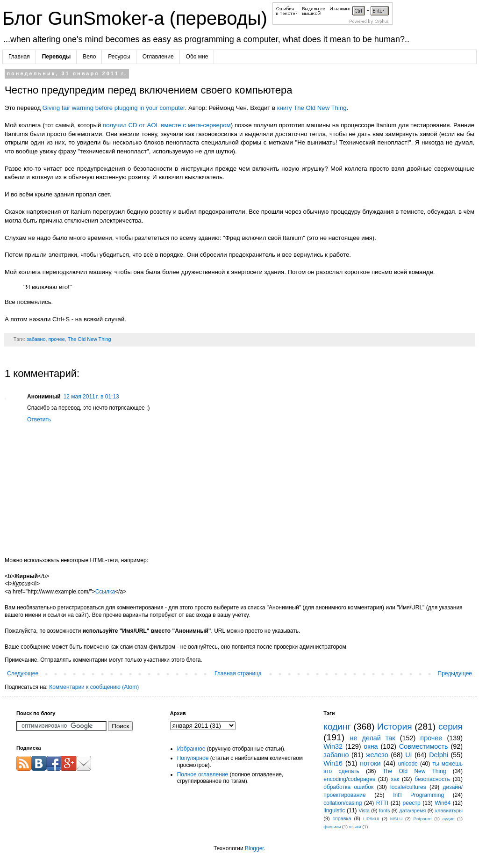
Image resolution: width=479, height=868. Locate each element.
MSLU (397, 819)
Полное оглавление (203, 774)
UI (408, 755)
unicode (408, 764)
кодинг (337, 727)
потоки (370, 763)
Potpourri (422, 819)
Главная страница (238, 673)
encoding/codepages (349, 779)
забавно (36, 339)
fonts (384, 810)
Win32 (333, 746)
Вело (89, 57)
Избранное (191, 749)
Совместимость (424, 746)
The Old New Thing (89, 339)
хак (395, 779)
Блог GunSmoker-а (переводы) (137, 18)
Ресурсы (119, 57)
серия (450, 727)
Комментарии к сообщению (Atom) (94, 687)
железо (377, 755)
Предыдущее (455, 673)
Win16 (333, 763)
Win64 (443, 803)
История (394, 727)
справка (342, 818)
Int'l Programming (418, 795)
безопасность (432, 779)
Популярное (193, 758)
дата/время (412, 810)
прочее (56, 339)
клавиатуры (449, 810)
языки (355, 827)
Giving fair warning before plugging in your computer (114, 108)
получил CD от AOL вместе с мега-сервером (167, 125)
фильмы (332, 827)
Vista (364, 810)
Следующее (23, 673)
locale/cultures (408, 787)
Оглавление (158, 57)
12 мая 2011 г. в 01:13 (91, 397)
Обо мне (197, 57)
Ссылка (105, 592)
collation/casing (343, 803)
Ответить (39, 420)
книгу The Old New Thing (312, 108)
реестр (412, 803)
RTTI (382, 803)
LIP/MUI (371, 819)
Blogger (254, 848)
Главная (19, 57)
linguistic (334, 810)
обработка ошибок (348, 787)
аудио (449, 819)
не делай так (373, 738)
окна (371, 746)
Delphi (439, 755)
